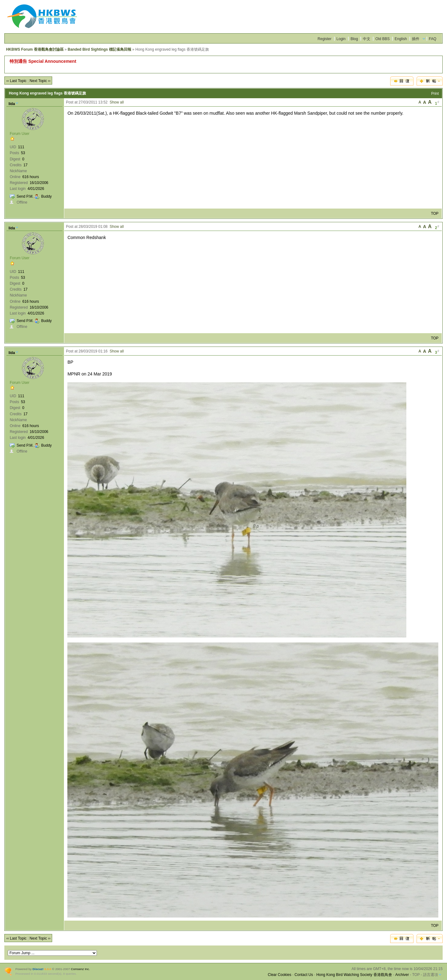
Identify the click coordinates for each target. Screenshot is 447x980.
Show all (117, 102)
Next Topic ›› (40, 81)
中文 (367, 39)
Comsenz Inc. (80, 969)
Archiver (402, 975)
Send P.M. (25, 196)
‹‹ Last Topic (16, 81)
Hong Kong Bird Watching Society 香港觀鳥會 (354, 975)
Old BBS (382, 39)
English (401, 39)
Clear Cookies (280, 975)
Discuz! (38, 969)
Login (341, 39)
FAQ (433, 39)
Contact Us (304, 975)
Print (435, 94)
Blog (354, 39)
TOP (435, 214)
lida (12, 104)
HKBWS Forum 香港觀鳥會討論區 (35, 49)
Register (325, 39)
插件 (416, 39)
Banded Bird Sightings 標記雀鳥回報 (99, 49)
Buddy (47, 196)
